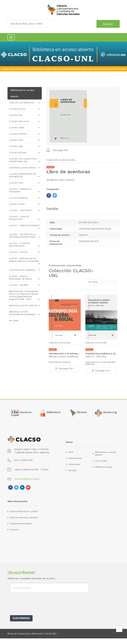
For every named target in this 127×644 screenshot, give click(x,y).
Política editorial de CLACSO (24, 517)
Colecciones (74, 470)
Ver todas (93, 282)
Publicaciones (75, 464)
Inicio (71, 458)
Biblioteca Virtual (103, 473)
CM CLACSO (101, 467)
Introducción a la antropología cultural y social (65, 353)
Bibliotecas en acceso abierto (106, 459)
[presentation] (34, 611)
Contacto (14, 535)
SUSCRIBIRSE (21, 624)
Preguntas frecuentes (21, 529)
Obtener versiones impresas (24, 523)
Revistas (72, 476)
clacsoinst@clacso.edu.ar (27, 484)
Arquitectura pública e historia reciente (101, 353)
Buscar (107, 24)
